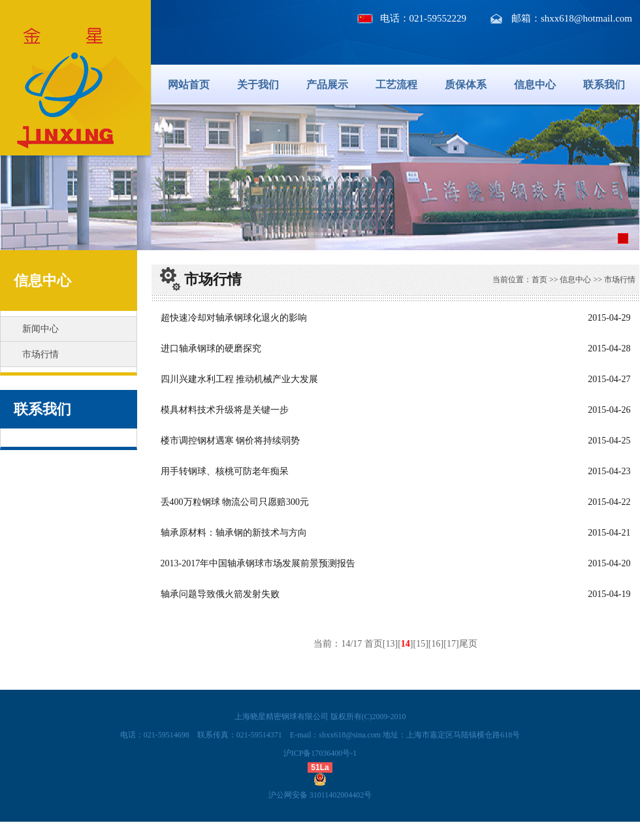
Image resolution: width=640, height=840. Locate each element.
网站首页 (189, 85)
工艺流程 (396, 85)
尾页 (468, 644)
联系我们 (604, 85)
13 (391, 644)
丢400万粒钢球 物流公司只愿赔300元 (235, 502)
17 (451, 644)
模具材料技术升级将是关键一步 (225, 410)
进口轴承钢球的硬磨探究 (211, 348)
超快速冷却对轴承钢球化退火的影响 (234, 318)
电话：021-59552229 (424, 18)
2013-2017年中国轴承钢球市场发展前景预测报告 (258, 563)
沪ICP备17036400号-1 (320, 753)
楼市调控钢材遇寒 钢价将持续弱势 (231, 441)
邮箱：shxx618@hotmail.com (572, 18)
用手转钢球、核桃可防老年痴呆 (225, 471)
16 (436, 644)
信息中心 (535, 85)
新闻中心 (40, 329)
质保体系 (466, 85)
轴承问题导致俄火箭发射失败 (220, 594)
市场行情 (40, 354)
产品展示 (327, 85)
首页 (539, 280)
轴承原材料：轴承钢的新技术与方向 (234, 533)
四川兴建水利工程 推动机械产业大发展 (240, 379)
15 (421, 644)
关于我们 (258, 85)
